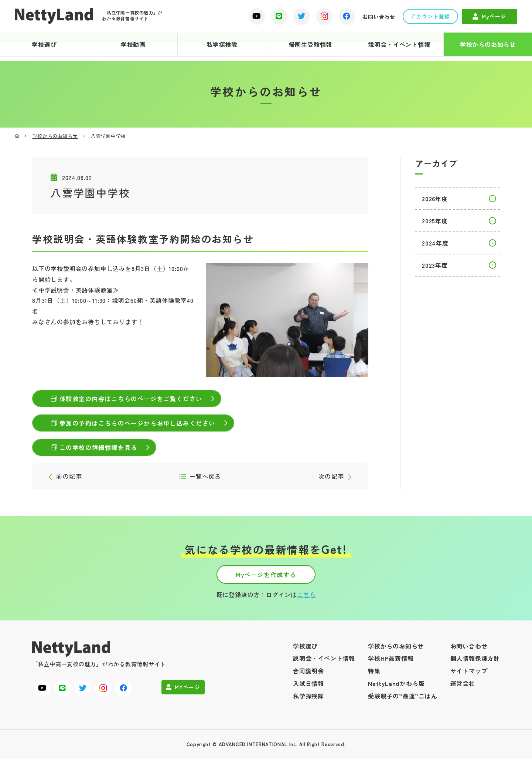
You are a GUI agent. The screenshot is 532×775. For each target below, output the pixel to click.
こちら (306, 611)
